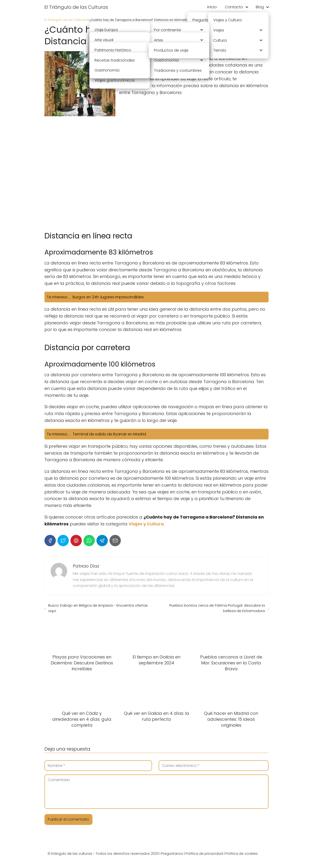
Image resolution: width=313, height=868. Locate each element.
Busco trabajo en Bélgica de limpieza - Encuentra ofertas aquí (98, 608)
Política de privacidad (204, 854)
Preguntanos (172, 854)
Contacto (234, 7)
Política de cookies (242, 854)
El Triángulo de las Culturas (76, 7)
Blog (260, 7)
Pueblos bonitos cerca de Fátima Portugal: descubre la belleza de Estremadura (217, 608)
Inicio (212, 7)
